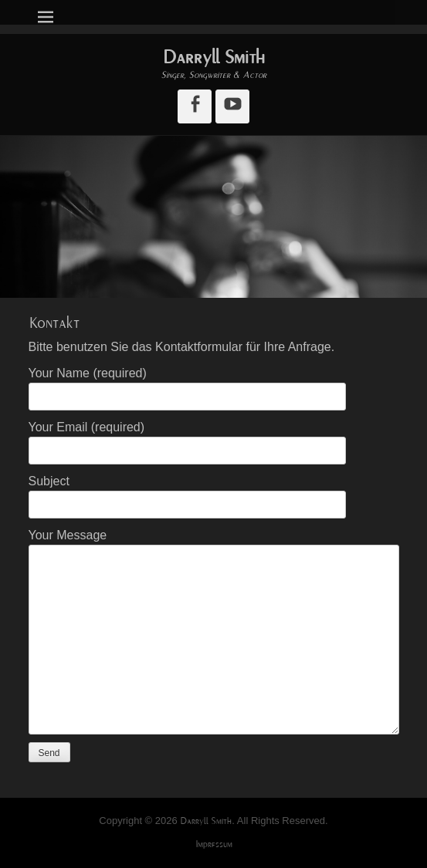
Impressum (214, 844)
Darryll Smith (213, 57)
